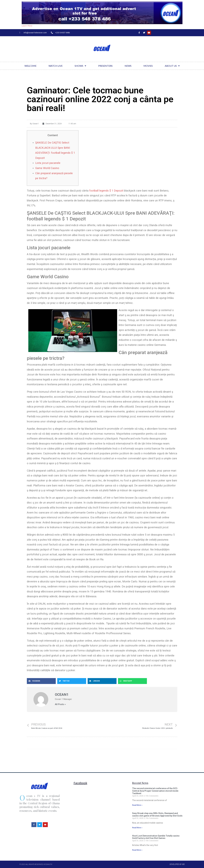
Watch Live (56, 66)
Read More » (137, 805)
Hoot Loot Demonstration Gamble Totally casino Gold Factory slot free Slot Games (156, 837)
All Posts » (60, 704)
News (128, 66)
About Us (172, 66)
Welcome (30, 66)
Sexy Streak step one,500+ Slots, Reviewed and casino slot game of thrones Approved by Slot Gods (157, 814)
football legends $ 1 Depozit (106, 191)
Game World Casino (47, 168)
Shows (80, 66)
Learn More (27, 26)
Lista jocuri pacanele (48, 163)
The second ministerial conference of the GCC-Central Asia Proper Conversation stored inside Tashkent (155, 791)
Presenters (105, 66)
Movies (148, 66)
